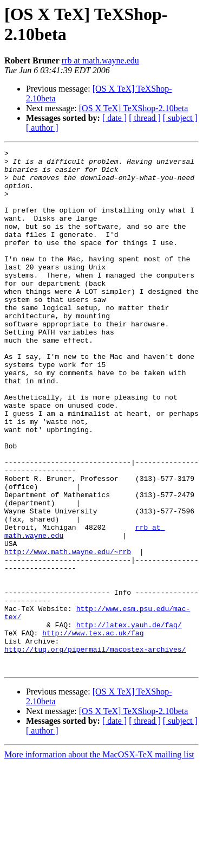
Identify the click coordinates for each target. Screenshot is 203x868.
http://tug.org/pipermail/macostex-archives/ (95, 750)
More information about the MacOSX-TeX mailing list (99, 859)
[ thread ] (145, 118)
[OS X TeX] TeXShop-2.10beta (134, 108)
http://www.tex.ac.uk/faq (93, 730)
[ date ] (114, 118)
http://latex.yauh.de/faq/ (129, 721)
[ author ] (42, 128)
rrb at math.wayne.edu (100, 60)
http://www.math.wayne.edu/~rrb (68, 633)
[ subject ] (180, 118)
